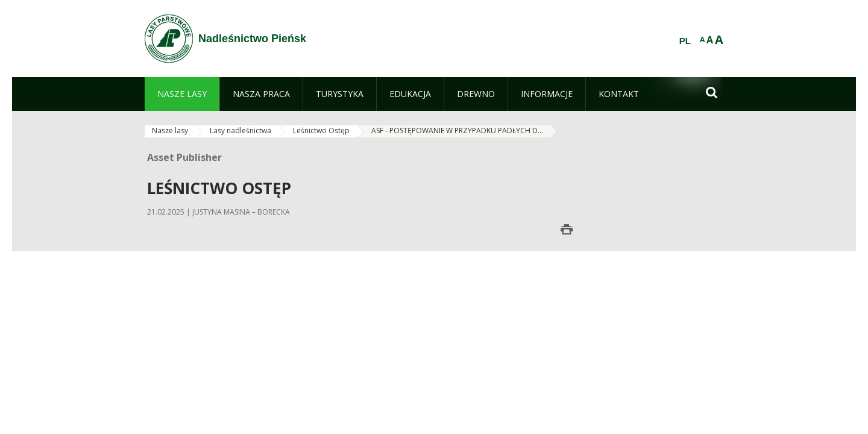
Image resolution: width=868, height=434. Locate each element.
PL (685, 41)
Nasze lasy (170, 131)
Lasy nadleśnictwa (241, 131)
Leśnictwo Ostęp (321, 131)
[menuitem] (182, 94)
